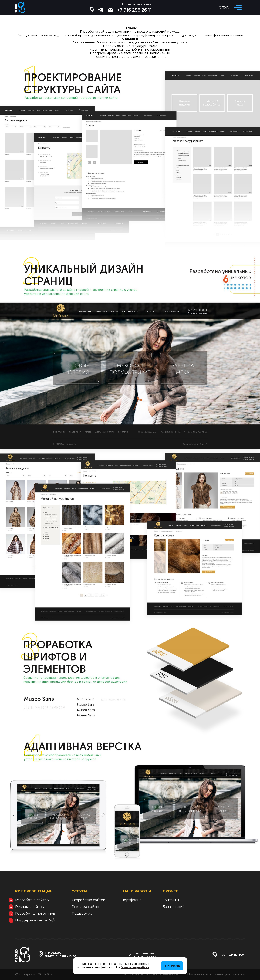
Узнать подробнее (135, 967)
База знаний (174, 907)
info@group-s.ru (147, 957)
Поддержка (82, 914)
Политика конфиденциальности (216, 974)
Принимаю (172, 966)
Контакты (171, 900)
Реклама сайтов (30, 907)
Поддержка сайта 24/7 (35, 920)
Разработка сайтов (32, 900)
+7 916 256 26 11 (134, 10)
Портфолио (132, 900)
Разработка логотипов (35, 914)
